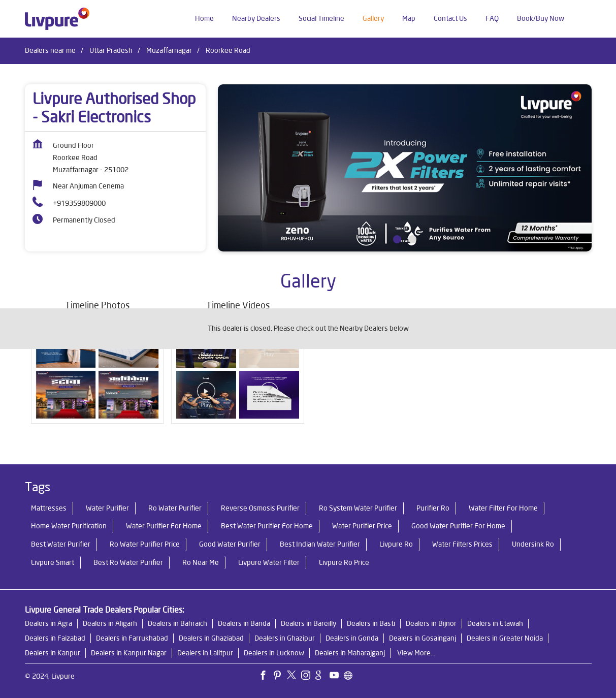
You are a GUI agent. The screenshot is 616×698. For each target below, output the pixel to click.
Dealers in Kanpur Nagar (129, 653)
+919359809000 (79, 203)
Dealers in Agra (48, 623)
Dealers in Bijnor (431, 623)
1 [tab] (397, 239)
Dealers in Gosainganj (423, 638)
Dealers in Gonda (352, 638)
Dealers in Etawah (495, 623)
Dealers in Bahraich (177, 623)
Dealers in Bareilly (309, 623)
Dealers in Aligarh (110, 623)
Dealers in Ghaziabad (211, 638)
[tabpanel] (405, 168)
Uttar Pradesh (111, 50)
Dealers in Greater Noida (505, 638)
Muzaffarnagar (169, 50)
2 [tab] (412, 239)
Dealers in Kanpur (53, 653)
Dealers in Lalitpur (205, 653)
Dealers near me (50, 50)
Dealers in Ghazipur (285, 638)
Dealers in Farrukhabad (132, 638)
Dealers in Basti (371, 623)
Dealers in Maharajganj (350, 653)
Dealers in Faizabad (55, 638)
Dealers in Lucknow (274, 653)
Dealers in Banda (244, 623)
